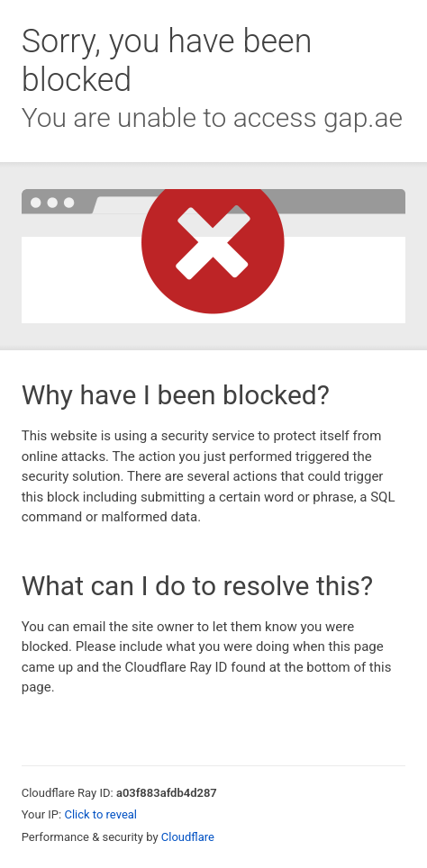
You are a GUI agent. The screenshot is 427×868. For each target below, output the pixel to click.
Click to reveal (100, 814)
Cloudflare (188, 837)
